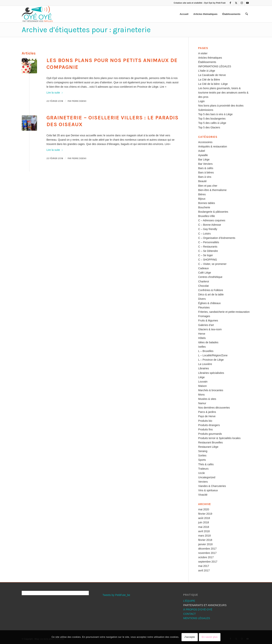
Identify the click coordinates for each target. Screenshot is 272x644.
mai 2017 (204, 566)
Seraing (203, 451)
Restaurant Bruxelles (210, 442)
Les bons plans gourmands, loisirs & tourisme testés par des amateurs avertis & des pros (223, 93)
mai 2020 (204, 509)
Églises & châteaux (209, 303)
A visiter (203, 53)
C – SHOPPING (208, 260)
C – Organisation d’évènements (217, 238)
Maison (202, 386)
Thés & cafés (206, 464)
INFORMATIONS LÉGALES (215, 66)
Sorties (202, 455)
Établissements (207, 62)
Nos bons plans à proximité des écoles (221, 106)
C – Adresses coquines (212, 220)
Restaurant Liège (208, 447)
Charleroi (204, 281)
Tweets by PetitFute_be (116, 595)
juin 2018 (204, 522)
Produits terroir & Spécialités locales (219, 438)
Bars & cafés (206, 168)
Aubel (202, 151)
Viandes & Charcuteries (212, 486)
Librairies (204, 368)
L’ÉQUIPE (189, 601)
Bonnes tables (207, 203)
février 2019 (205, 514)
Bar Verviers (205, 164)
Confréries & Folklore (211, 290)
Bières (202, 194)
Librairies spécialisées (211, 373)
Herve (202, 334)
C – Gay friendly (208, 229)
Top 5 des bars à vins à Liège (215, 114)
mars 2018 (204, 536)
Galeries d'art (206, 325)
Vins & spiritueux (208, 490)
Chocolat (203, 286)
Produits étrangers (209, 425)
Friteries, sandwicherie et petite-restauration (224, 312)
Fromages (204, 316)
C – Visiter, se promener (212, 264)
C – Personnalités (209, 242)
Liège (201, 377)
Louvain (203, 382)
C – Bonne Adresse (210, 225)
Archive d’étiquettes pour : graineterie (86, 30)
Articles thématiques (210, 58)
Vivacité (203, 495)
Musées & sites (207, 399)
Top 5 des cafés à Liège (212, 123)
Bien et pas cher (208, 186)
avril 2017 (204, 570)
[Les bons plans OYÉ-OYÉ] (37, 14)
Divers (202, 299)
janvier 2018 (205, 544)
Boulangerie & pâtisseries (213, 212)
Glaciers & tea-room (210, 329)
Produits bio (205, 421)
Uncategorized (207, 477)
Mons (201, 395)
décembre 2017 (207, 549)
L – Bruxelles (206, 351)
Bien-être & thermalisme (212, 190)
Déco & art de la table (211, 294)
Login (201, 101)
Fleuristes (204, 307)
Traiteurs (203, 469)
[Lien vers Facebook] (230, 3)
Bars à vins (205, 177)
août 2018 (204, 518)
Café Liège (205, 273)
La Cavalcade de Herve (212, 75)
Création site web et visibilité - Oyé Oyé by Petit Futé (200, 3)
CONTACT (190, 614)
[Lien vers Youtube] (247, 3)
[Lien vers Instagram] (242, 3)
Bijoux (202, 199)
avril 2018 (204, 531)
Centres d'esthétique (210, 277)
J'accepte (190, 637)
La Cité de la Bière (209, 80)
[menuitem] (184, 14)
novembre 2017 (207, 553)
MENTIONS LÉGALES (197, 618)
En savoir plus (210, 637)
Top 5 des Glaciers (209, 127)
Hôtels (202, 338)
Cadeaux (203, 268)
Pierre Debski (79, 101)
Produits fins (205, 429)
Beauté (202, 181)
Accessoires (205, 142)
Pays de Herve (207, 416)
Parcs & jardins (207, 412)
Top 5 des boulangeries (212, 119)
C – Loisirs (204, 234)
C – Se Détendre (208, 251)
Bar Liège (204, 159)
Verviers (203, 482)
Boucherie (204, 207)
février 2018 (205, 540)
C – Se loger (206, 255)
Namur (202, 403)
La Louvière (205, 364)
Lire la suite (55, 93)
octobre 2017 (206, 557)
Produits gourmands (210, 434)
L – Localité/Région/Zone (213, 355)
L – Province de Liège (211, 360)
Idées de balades (208, 342)
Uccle (201, 473)
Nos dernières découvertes (214, 408)
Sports (202, 460)
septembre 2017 (208, 562)
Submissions (206, 110)
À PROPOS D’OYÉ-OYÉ (198, 609)
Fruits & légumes (208, 320)
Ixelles (202, 347)
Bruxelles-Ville (206, 216)
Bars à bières (206, 172)
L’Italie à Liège (207, 71)
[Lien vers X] (236, 3)
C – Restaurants (208, 247)
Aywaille (203, 155)
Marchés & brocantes (211, 390)
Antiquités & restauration (213, 146)
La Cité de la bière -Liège (213, 84)
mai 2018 (204, 527)
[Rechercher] (247, 14)
